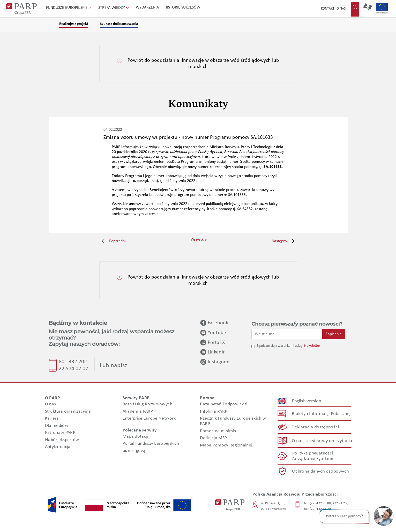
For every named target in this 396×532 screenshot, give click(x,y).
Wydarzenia (147, 7)
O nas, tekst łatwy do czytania (322, 441)
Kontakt (328, 9)
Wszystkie (199, 240)
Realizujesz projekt (74, 24)
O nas (341, 9)
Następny (284, 241)
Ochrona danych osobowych (320, 471)
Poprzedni (113, 241)
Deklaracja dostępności (315, 427)
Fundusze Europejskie (69, 8)
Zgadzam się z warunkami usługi (280, 346)
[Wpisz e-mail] (287, 334)
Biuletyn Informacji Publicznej (321, 414)
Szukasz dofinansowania (119, 24)
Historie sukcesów (182, 7)
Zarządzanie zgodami (312, 459)
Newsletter (312, 346)
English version (307, 401)
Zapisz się (334, 334)
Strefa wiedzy (114, 8)
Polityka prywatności (312, 453)
